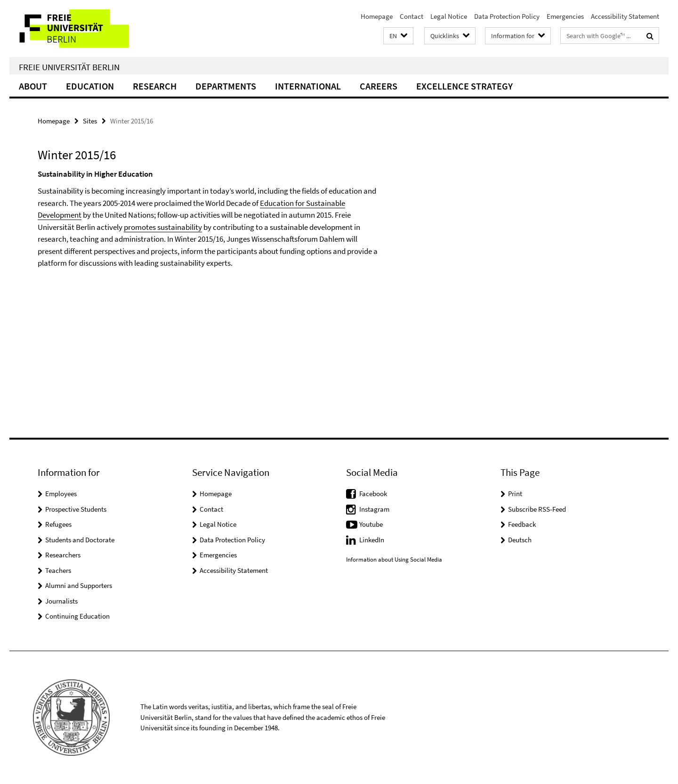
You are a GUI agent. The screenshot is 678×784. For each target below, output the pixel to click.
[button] (398, 36)
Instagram (374, 509)
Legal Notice (449, 16)
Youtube (371, 524)
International (308, 86)
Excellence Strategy (464, 86)
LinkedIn (372, 540)
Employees (61, 494)
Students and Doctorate (80, 540)
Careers (379, 86)
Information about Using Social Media (394, 559)
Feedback (522, 524)
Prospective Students (76, 509)
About (33, 86)
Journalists (61, 601)
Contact (412, 16)
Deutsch (520, 540)
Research (155, 86)
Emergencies (565, 16)
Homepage (377, 16)
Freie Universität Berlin (69, 67)
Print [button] (515, 494)
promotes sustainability (163, 227)
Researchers (63, 555)
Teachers (58, 570)
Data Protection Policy (507, 16)
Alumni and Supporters (79, 585)
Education (90, 86)
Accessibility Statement (625, 16)
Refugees (58, 524)
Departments (226, 86)
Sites (90, 121)
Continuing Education (77, 616)
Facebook (373, 494)
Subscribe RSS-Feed (537, 509)
